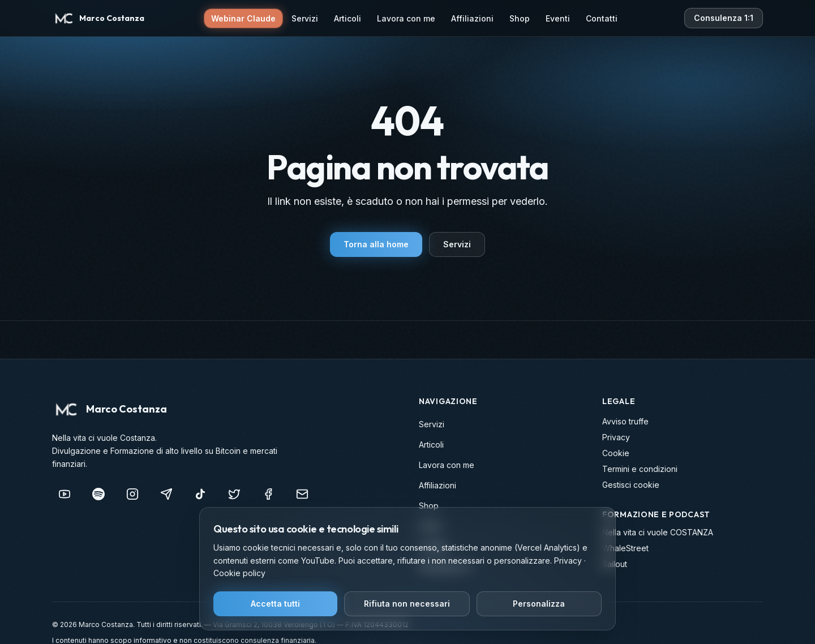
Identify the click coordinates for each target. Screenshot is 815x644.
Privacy (616, 437)
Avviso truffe (625, 421)
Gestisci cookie (631, 485)
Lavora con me (406, 18)
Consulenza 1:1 (724, 18)
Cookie (616, 453)
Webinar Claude (243, 18)
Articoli (348, 18)
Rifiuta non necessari (407, 604)
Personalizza (539, 604)
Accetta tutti (275, 604)
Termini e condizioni (640, 469)
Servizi (305, 18)
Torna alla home (376, 244)
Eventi (558, 18)
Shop (520, 18)
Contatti (602, 18)
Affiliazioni (472, 18)
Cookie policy (239, 573)
